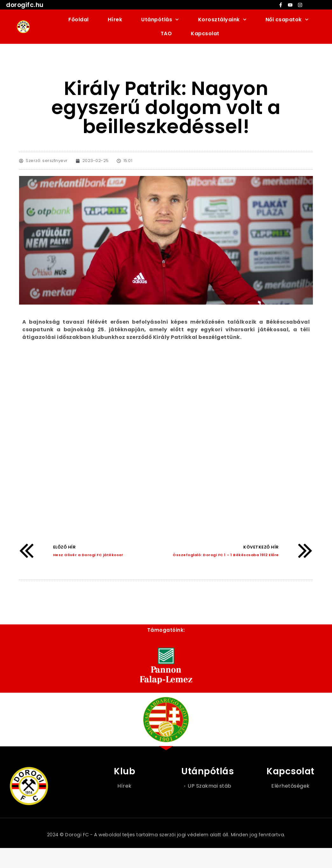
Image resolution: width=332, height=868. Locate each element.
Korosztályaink (222, 20)
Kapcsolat (205, 34)
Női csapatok (287, 20)
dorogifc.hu (25, 5)
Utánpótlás (160, 20)
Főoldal (79, 20)
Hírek (115, 20)
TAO (166, 34)
